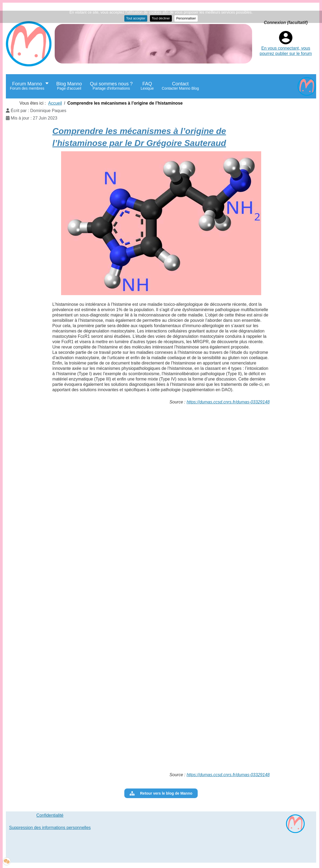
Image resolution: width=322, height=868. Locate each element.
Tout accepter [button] (136, 18)
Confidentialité (50, 815)
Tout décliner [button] (161, 18)
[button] (7, 861)
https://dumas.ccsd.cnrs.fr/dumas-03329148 (228, 402)
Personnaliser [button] (186, 18)
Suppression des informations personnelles (50, 828)
